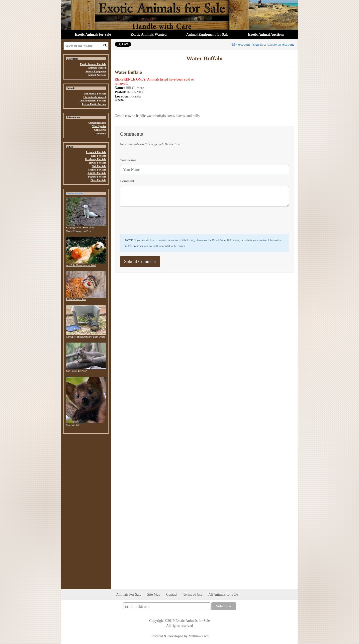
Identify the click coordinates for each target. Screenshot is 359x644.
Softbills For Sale (97, 173)
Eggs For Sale (99, 156)
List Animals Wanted (95, 97)
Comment (127, 181)
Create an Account (281, 44)
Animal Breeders (97, 123)
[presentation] (158, 220)
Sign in (257, 44)
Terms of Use (193, 594)
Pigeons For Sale (97, 177)
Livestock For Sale (96, 152)
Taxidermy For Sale (95, 159)
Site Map (154, 594)
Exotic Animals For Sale (93, 64)
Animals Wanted (97, 68)
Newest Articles (75, 193)
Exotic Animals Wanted (149, 34)
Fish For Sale (99, 166)
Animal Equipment (96, 71)
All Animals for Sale (223, 594)
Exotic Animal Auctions (266, 34)
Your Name (128, 160)
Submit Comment (140, 262)
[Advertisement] (86, 513)
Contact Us (100, 130)
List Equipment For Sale (93, 101)
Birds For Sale (98, 180)
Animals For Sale (129, 594)
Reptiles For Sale (97, 170)
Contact (172, 594)
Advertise (101, 134)
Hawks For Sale (97, 163)
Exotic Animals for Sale (93, 34)
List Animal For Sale (95, 94)
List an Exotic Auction (94, 104)
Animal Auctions (97, 75)
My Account (241, 44)
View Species (99, 126)
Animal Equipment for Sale (207, 34)
